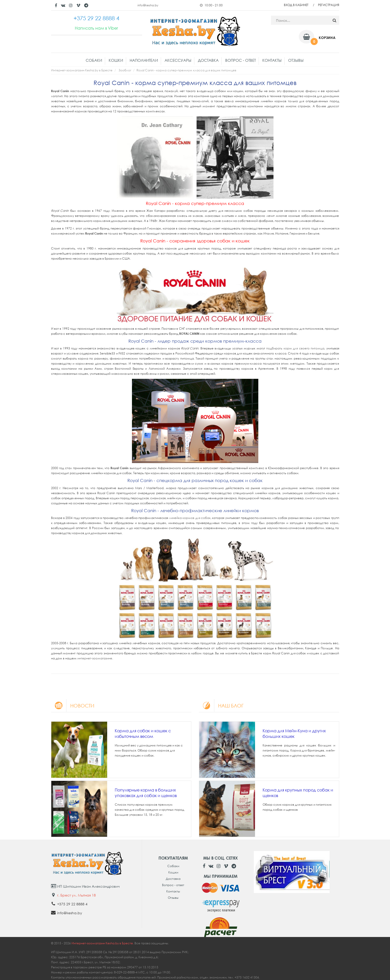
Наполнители (144, 60)
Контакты (272, 60)
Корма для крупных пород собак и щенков (298, 793)
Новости (73, 705)
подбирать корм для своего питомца (295, 348)
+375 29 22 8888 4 (72, 904)
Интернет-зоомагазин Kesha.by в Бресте (82, 70)
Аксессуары (178, 60)
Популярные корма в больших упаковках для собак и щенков (146, 793)
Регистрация (329, 5)
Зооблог (125, 70)
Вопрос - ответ (240, 60)
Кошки (116, 60)
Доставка (208, 60)
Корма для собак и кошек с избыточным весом (143, 734)
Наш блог (222, 705)
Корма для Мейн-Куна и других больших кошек (294, 734)
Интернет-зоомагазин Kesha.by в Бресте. (103, 943)
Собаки (94, 60)
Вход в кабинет (296, 5)
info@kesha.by (148, 5)
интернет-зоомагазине (95, 658)
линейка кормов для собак (190, 518)
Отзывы (296, 60)
